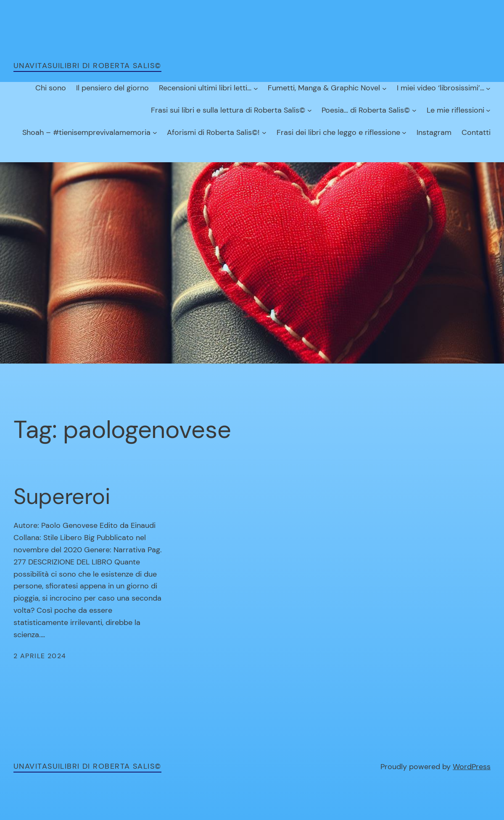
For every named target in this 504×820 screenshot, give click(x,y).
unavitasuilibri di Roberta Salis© (87, 66)
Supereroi (62, 496)
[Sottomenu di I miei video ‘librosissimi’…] (488, 88)
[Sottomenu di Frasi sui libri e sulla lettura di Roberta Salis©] (310, 110)
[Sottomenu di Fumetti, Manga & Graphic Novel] (384, 88)
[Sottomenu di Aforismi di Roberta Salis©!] (264, 133)
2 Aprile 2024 (40, 656)
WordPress (472, 767)
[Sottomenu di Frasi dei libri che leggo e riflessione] (404, 133)
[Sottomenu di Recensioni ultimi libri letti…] (256, 88)
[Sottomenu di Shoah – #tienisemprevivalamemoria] (155, 133)
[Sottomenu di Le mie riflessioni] (488, 110)
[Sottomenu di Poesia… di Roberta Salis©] (414, 110)
